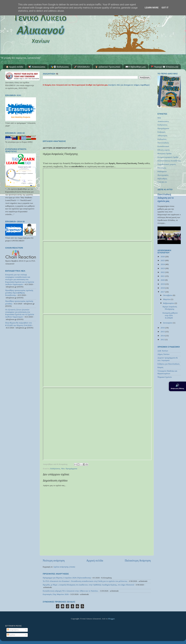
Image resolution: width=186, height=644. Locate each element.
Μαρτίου (167, 299)
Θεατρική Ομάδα (164, 153)
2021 (163, 276)
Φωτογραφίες (163, 175)
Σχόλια (11, 635)
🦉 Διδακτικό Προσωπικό (108, 67)
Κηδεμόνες (162, 139)
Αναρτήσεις (13, 630)
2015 (163, 332)
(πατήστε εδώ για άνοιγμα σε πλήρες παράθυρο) (129, 85)
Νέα (63, 469)
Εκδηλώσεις (55, 469)
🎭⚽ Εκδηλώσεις (60, 67)
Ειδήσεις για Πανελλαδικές (169, 364)
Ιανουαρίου (168, 323)
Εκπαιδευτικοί (163, 146)
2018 (163, 288)
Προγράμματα (71, 469)
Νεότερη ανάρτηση (54, 560)
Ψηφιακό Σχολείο (165, 377)
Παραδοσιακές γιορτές (167, 164)
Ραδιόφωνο (162, 171)
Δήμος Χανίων (163, 354)
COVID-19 (162, 182)
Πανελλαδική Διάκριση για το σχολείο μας (166, 198)
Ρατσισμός (162, 168)
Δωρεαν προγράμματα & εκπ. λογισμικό (168, 359)
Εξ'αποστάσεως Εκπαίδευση (169, 161)
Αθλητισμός (162, 136)
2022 (163, 272)
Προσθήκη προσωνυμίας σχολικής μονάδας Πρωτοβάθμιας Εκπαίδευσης (19, 293)
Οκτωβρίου (168, 295)
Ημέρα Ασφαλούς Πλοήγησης (170, 308)
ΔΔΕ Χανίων (163, 351)
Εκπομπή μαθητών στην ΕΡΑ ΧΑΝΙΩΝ (170, 315)
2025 (163, 260)
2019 (163, 284)
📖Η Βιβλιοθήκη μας (136, 67)
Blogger (111, 619)
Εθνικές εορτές (164, 150)
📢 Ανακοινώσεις (37, 67)
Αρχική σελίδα (95, 560)
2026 (163, 257)
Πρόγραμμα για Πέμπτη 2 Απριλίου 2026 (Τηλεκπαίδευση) (67, 578)
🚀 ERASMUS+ (82, 67)
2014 (163, 336)
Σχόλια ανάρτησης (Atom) (64, 567)
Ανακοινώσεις (163, 121)
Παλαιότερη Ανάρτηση (138, 560)
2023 (163, 268)
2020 (163, 280)
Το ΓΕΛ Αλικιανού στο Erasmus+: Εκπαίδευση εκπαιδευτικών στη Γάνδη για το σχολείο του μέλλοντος (85, 581)
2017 (163, 292)
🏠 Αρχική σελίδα (15, 67)
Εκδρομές (161, 132)
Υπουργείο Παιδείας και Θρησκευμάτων (167, 372)
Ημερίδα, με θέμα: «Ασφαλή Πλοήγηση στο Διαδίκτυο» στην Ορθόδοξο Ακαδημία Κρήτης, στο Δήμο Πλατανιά (88, 585)
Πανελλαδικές (163, 143)
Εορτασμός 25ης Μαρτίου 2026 (56, 594)
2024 (163, 264)
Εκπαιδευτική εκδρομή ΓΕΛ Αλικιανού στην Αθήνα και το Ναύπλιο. (71, 591)
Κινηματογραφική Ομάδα (168, 157)
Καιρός (160, 367)
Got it (165, 8)
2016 (163, 328)
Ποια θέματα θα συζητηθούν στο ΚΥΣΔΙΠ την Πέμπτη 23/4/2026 (19, 324)
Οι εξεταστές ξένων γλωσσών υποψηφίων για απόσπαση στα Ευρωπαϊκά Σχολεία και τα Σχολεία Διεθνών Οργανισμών (20, 313)
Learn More (152, 8)
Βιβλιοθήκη (162, 179)
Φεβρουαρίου (169, 303)
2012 (163, 339)
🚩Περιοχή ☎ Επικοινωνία (165, 67)
